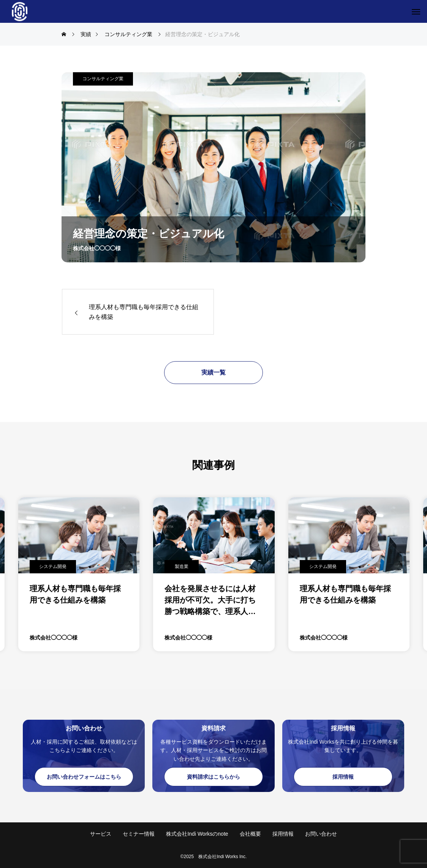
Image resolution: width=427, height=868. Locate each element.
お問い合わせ (321, 834)
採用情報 (283, 834)
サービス (101, 834)
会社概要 (250, 834)
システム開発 (53, 567)
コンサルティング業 (103, 79)
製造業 (182, 567)
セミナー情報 (139, 834)
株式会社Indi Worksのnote (197, 834)
